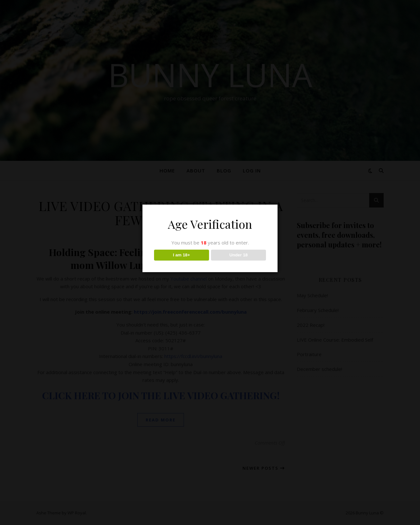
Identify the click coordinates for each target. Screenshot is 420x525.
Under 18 (238, 255)
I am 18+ (182, 255)
